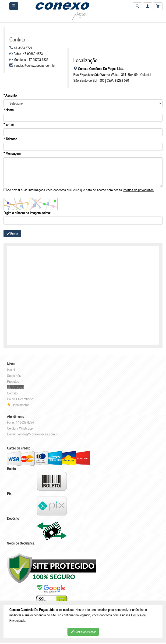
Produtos (13, 381)
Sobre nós (14, 375)
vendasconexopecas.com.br (34, 65)
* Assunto (10, 95)
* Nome (9, 110)
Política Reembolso (20, 399)
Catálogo (15, 387)
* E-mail (9, 124)
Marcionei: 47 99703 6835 (29, 59)
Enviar (12, 234)
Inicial (11, 370)
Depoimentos (18, 405)
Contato (12, 393)
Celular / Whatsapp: (20, 428)
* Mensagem (12, 153)
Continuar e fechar (83, 632)
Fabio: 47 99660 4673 (26, 54)
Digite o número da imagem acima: (27, 213)
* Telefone (10, 139)
